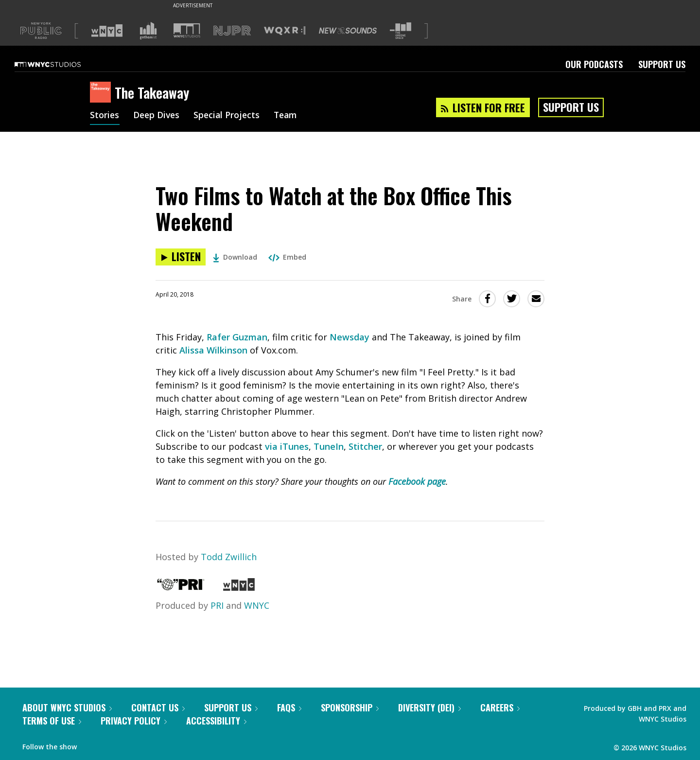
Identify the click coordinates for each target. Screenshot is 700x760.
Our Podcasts (594, 64)
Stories (105, 116)
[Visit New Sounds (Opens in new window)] (348, 31)
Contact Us (158, 707)
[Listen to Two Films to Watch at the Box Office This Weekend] (181, 257)
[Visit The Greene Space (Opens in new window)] (401, 31)
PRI (217, 605)
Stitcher (365, 446)
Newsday (350, 337)
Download (235, 257)
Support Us (662, 64)
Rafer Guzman (237, 337)
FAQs (289, 707)
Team (290, 116)
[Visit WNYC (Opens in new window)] (107, 31)
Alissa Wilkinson (213, 350)
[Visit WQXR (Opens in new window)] (285, 31)
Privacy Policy (134, 721)
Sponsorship (350, 707)
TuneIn (329, 446)
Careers (500, 707)
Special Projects (230, 116)
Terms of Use (52, 721)
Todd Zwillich (229, 557)
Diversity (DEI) (429, 707)
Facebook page (417, 481)
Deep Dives (158, 116)
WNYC (257, 605)
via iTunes (287, 446)
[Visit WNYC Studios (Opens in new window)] (187, 30)
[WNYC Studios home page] (60, 64)
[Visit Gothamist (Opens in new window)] (148, 31)
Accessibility (216, 721)
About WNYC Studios (67, 707)
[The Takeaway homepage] (102, 93)
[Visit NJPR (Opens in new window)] (232, 31)
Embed (287, 257)
